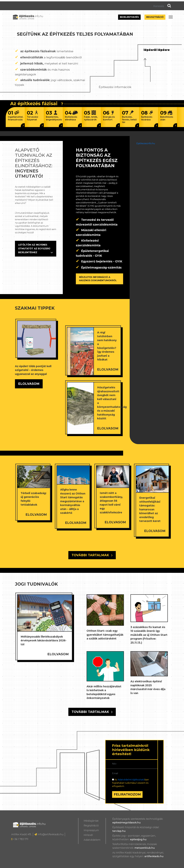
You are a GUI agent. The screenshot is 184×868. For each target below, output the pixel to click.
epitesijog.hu (138, 839)
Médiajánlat (91, 821)
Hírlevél (88, 835)
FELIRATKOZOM (127, 794)
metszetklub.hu (145, 848)
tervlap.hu (119, 831)
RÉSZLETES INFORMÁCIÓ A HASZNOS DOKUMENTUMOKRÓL (98, 279)
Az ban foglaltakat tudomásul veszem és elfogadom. (130, 783)
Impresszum (91, 830)
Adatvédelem (92, 840)
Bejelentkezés (129, 17)
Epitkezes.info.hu (146, 143)
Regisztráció (155, 17)
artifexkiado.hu (154, 856)
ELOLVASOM (29, 384)
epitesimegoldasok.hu (127, 823)
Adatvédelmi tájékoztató (131, 780)
